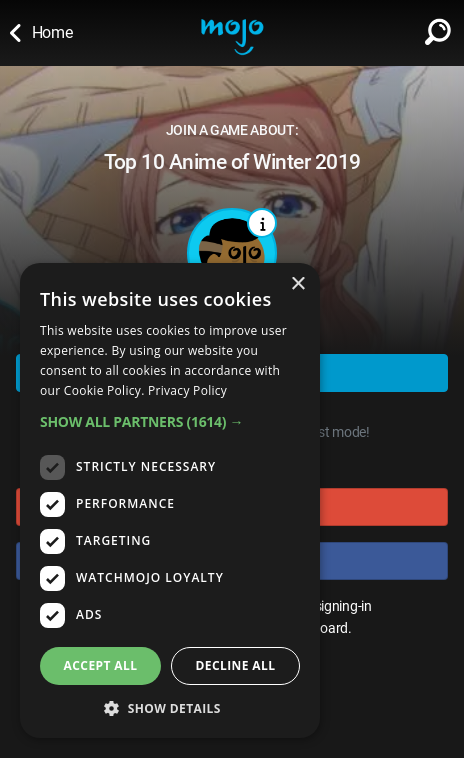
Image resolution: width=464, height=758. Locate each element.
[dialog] (170, 500)
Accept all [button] (101, 665)
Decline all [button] (236, 665)
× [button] (297, 284)
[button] (170, 421)
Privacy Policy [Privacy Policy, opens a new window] (187, 390)
